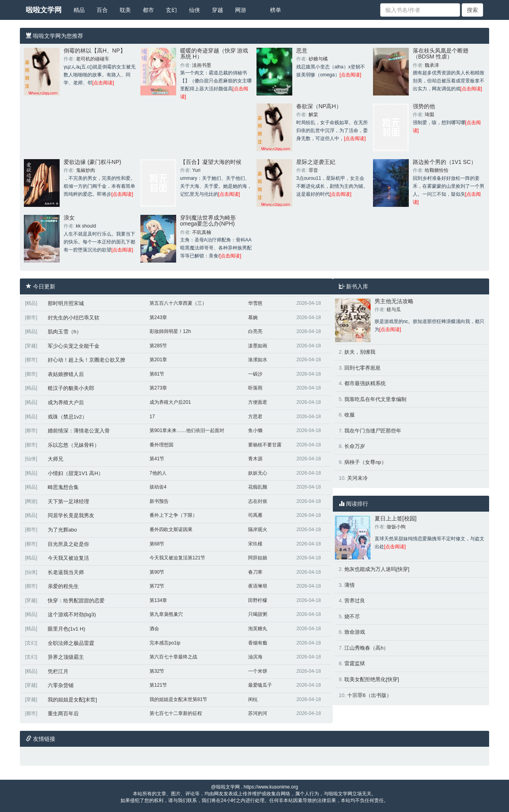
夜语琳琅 (258, 586)
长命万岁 (355, 446)
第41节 (157, 459)
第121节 (158, 685)
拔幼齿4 (158, 487)
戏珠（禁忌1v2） (67, 417)
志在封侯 (258, 501)
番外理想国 (161, 445)
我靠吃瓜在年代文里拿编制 (375, 399)
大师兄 (55, 459)
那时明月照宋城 (66, 303)
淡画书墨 (202, 65)
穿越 (218, 10)
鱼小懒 (255, 430)
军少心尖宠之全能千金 (74, 346)
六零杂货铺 (61, 685)
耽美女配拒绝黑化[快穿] (372, 679)
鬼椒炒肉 (85, 170)
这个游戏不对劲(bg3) (72, 614)
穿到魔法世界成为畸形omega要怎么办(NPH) (208, 221)
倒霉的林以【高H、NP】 (95, 51)
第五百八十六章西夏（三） (178, 303)
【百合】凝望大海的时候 (211, 162)
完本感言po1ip (165, 643)
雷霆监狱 (355, 663)
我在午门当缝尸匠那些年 (373, 431)
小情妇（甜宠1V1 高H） (76, 473)
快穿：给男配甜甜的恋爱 (76, 601)
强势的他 (424, 106)
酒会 (154, 629)
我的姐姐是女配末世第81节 (178, 699)
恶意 (302, 51)
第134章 (158, 600)
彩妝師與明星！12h (170, 331)
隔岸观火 (258, 530)
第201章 (158, 360)
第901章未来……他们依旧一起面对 (187, 430)
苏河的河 (258, 713)
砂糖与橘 (318, 59)
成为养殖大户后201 (170, 402)
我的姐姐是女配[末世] (72, 700)
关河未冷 (357, 478)
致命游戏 (355, 632)
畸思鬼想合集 (63, 487)
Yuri (196, 170)
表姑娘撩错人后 (66, 374)
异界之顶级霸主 (66, 657)
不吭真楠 (202, 232)
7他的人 (158, 473)
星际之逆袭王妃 (316, 162)
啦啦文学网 (44, 10)
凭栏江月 (58, 671)
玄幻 (171, 10)
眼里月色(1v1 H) (67, 629)
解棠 (313, 115)
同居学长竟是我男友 (71, 515)
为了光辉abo (62, 530)
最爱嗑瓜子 (260, 685)
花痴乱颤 (258, 487)
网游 (241, 10)
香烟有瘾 (258, 643)
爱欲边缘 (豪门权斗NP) (92, 162)
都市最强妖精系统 (365, 383)
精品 (79, 10)
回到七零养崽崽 (362, 368)
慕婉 (253, 317)
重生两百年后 (63, 714)
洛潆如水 (258, 360)
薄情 (350, 585)
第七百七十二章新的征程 (176, 713)
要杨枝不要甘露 (265, 445)
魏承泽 (432, 65)
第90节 (157, 572)
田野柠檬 (258, 600)
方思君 (255, 417)
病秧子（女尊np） (365, 462)
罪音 (313, 170)
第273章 (158, 388)
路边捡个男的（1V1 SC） (445, 162)
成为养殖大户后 (66, 402)
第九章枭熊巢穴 (166, 614)
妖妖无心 (258, 473)
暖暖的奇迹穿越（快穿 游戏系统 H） (214, 54)
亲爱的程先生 (63, 586)
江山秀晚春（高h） (366, 648)
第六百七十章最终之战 (173, 657)
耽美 (125, 10)
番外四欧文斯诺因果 (171, 530)
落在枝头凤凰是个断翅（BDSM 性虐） (441, 54)
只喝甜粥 (258, 614)
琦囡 (429, 115)
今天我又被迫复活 (68, 558)
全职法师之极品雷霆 (71, 643)
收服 (350, 415)
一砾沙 (255, 374)
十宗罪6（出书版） (369, 695)
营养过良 (355, 601)
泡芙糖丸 (258, 629)
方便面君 (258, 402)
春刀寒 (255, 572)
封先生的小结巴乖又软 (74, 318)
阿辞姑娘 (258, 558)
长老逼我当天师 (66, 572)
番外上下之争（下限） (173, 515)
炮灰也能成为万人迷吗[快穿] (377, 569)
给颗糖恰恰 (437, 170)
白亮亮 (255, 331)
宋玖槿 (255, 544)
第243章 (158, 317)
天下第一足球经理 (68, 501)
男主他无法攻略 (394, 301)
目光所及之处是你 (68, 544)
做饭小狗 (396, 527)
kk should (86, 226)
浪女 (69, 218)
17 (152, 417)
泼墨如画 (258, 346)
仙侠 (194, 10)
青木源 (255, 459)
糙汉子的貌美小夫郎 (71, 388)
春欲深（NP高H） (319, 106)
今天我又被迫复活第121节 (177, 558)
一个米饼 (258, 671)
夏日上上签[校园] (396, 518)
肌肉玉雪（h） (65, 332)
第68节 (157, 544)
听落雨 (255, 388)
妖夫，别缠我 (360, 352)
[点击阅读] (103, 83)
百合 (102, 10)
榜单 (276, 10)
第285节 (158, 346)
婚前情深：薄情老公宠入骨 (79, 431)
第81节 (157, 374)
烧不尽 (352, 616)
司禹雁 (255, 515)
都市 (148, 10)
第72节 (157, 586)
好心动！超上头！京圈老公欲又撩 (86, 360)
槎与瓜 (394, 310)
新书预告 (159, 501)
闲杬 (253, 699)
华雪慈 (255, 303)
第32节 (157, 671)
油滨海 (255, 657)
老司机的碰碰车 (93, 59)
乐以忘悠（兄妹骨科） (74, 445)
